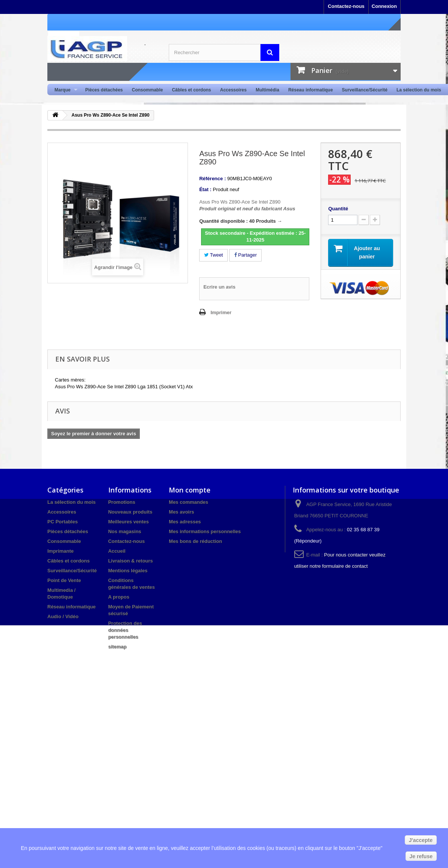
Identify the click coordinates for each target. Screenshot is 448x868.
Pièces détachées (104, 90)
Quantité (338, 209)
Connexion (384, 6)
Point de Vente (64, 580)
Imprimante (61, 551)
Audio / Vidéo (63, 616)
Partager (245, 255)
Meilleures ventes (129, 522)
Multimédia (267, 90)
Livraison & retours (131, 561)
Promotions (122, 502)
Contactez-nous (346, 6)
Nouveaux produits (130, 512)
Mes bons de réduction (195, 541)
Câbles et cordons (191, 90)
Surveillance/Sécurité (365, 90)
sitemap (117, 647)
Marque (64, 90)
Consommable (148, 90)
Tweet (213, 255)
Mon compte (190, 490)
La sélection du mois (419, 90)
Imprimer (221, 312)
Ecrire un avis (219, 287)
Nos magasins (125, 531)
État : (205, 189)
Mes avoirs (181, 512)
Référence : (213, 179)
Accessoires (233, 90)
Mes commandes (188, 502)
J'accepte (421, 840)
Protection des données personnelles (125, 630)
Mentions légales (128, 571)
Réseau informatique (311, 90)
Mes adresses (185, 522)
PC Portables (63, 522)
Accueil (117, 551)
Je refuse (421, 856)
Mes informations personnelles (205, 531)
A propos (119, 597)
